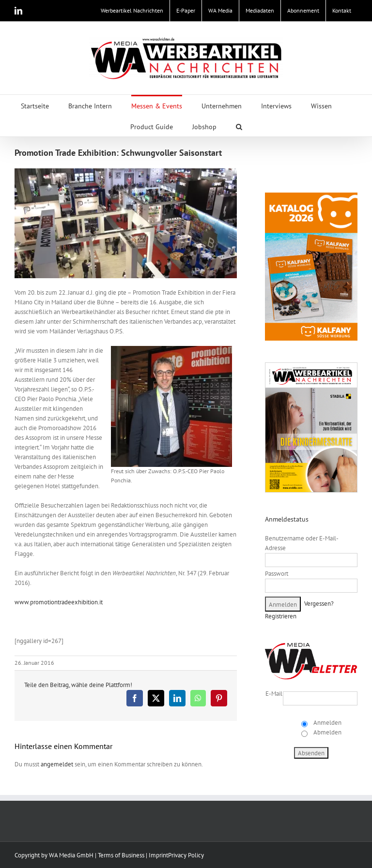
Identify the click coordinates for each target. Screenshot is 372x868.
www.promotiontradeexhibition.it (59, 602)
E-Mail (274, 694)
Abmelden (327, 732)
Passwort (277, 574)
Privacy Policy (186, 855)
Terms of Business (121, 855)
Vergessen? (319, 604)
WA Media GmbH (71, 855)
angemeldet (57, 764)
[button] (239, 126)
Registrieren (281, 616)
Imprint (158, 855)
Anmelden (327, 723)
